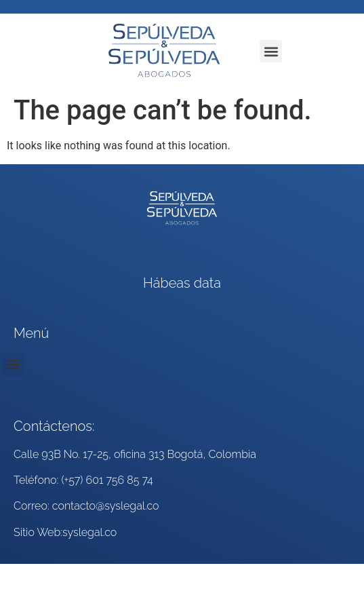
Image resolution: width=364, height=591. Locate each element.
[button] (271, 51)
